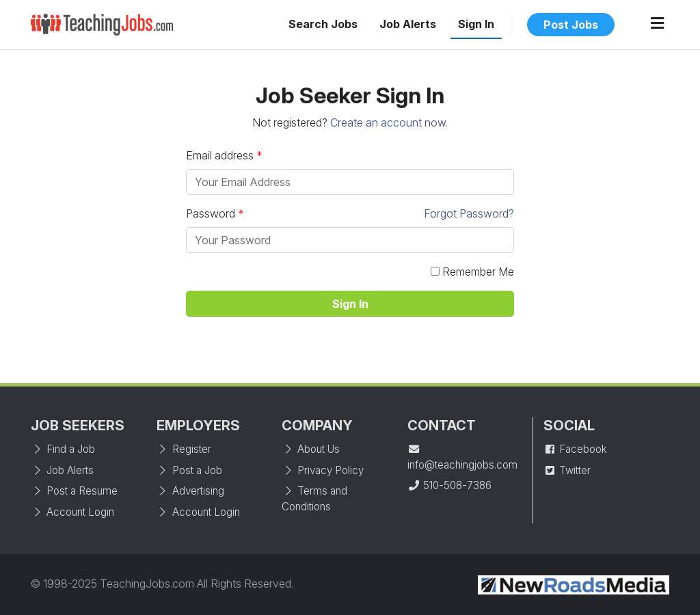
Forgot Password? (469, 213)
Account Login (72, 512)
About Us (311, 449)
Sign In (476, 24)
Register (184, 449)
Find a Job (63, 449)
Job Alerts (408, 24)
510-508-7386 (449, 485)
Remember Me (472, 272)
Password (350, 213)
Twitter (567, 470)
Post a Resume (74, 491)
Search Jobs (323, 24)
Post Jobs (571, 25)
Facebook (575, 449)
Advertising (190, 491)
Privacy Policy (323, 470)
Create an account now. (389, 122)
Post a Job (189, 470)
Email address (220, 155)
